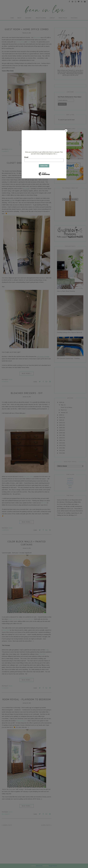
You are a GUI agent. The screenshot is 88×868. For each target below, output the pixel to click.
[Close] (66, 131)
